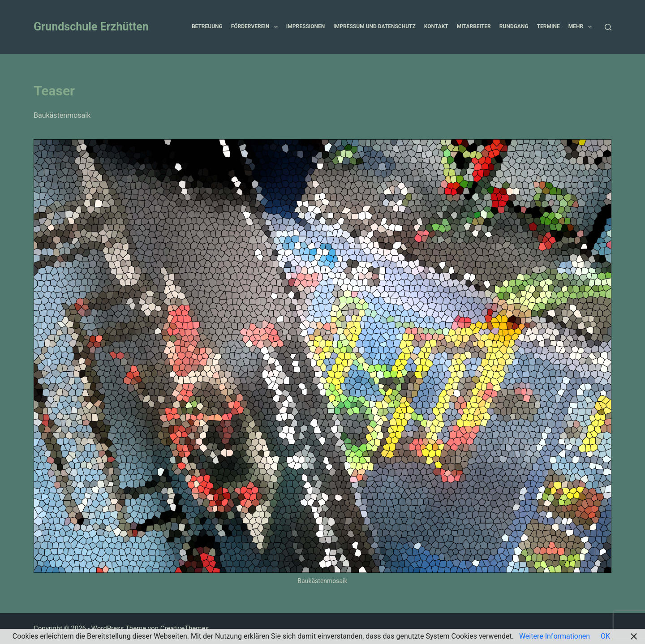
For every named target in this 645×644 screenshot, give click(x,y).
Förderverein (256, 27)
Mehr (582, 27)
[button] (276, 27)
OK (605, 636)
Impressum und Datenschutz (374, 26)
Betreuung (207, 26)
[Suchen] (608, 27)
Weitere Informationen (555, 636)
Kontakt (436, 26)
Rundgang (514, 26)
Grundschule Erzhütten (91, 27)
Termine (548, 26)
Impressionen (305, 26)
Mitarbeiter (474, 26)
